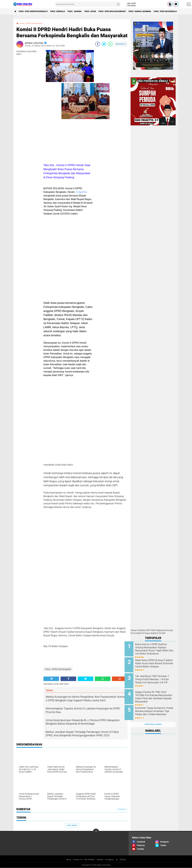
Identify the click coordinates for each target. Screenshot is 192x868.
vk (119, 860)
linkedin (101, 860)
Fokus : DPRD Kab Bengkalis (33, 23)
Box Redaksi (89, 860)
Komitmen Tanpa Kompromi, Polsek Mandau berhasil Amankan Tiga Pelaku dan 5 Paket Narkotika (156, 710)
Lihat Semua (72, 825)
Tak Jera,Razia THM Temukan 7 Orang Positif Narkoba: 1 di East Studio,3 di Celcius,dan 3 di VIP (157, 679)
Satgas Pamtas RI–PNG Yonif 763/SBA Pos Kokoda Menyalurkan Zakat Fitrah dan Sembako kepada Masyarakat (157, 694)
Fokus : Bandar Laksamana (165, 11)
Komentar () (121, 44)
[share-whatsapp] (110, 44)
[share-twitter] (104, 44)
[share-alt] (51, 679)
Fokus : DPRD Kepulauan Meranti (132, 11)
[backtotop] (96, 832)
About (67, 860)
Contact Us (77, 860)
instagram (111, 860)
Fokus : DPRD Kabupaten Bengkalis (37, 11)
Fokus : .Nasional (87, 11)
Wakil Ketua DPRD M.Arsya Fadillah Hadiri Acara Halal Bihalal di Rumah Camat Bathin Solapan (155, 664)
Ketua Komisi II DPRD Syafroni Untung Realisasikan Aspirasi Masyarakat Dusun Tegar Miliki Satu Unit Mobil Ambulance (157, 651)
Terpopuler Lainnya (153, 720)
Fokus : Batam (106, 11)
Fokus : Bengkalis (66, 11)
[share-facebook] (98, 44)
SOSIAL (125, 860)
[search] (88, 4)
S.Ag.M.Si (81, 192)
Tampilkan (122, 809)
